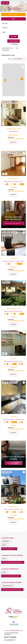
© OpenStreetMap (21, 96)
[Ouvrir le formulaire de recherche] (14, 37)
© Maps (15, 96)
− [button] (23, 68)
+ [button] (23, 65)
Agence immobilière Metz (8, 48)
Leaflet (11, 96)
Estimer (14, 19)
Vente (17, 48)
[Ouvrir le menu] (5, 3)
